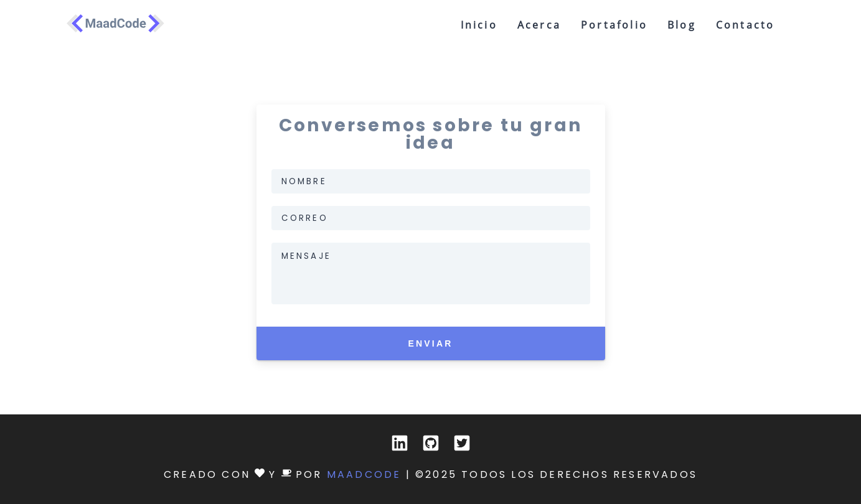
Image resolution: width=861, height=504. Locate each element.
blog (682, 25)
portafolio (614, 25)
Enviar (430, 348)
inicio (479, 25)
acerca (539, 25)
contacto (746, 25)
